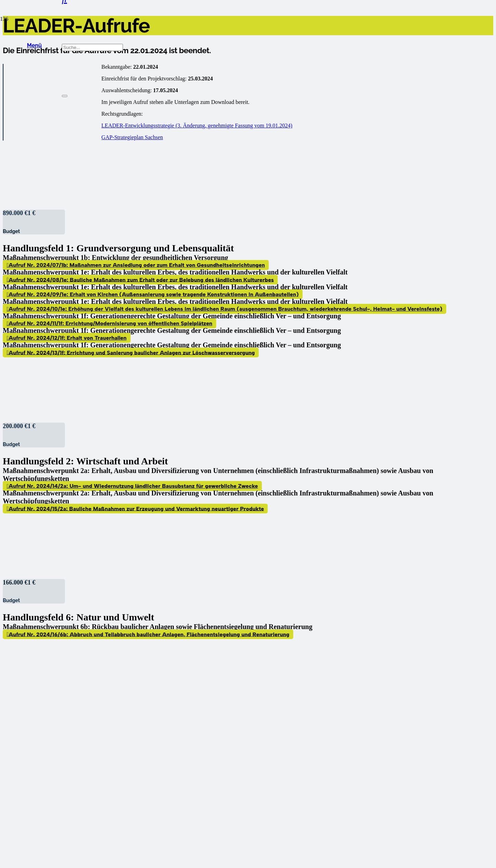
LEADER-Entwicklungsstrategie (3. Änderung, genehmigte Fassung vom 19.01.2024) (197, 126)
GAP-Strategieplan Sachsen (132, 137)
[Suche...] (92, 47)
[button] (34, 46)
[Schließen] (65, 96)
